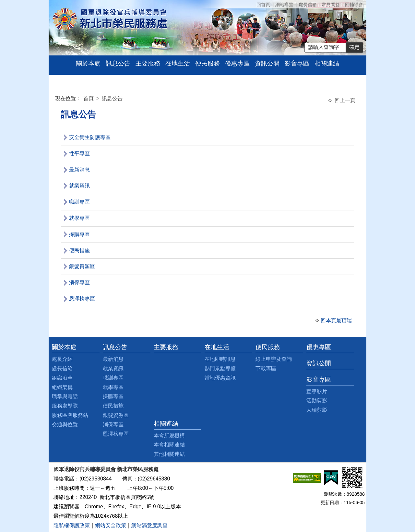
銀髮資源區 (82, 266)
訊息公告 (118, 63)
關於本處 (88, 63)
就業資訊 (79, 186)
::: (56, 99)
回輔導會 (354, 5)
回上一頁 (345, 100)
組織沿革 (62, 378)
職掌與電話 (65, 396)
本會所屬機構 (169, 436)
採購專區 (79, 234)
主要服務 (148, 63)
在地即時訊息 (220, 359)
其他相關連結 (169, 454)
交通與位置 (65, 425)
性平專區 (79, 154)
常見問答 (331, 5)
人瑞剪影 (317, 410)
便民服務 (207, 63)
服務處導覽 (65, 406)
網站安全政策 (111, 525)
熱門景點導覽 (220, 368)
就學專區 (79, 218)
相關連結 (327, 63)
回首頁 (263, 5)
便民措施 (79, 250)
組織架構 (62, 387)
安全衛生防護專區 (90, 137)
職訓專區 (79, 202)
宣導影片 (317, 391)
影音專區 (297, 63)
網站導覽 (284, 5)
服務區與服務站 (70, 415)
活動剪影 (317, 401)
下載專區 (266, 368)
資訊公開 (267, 63)
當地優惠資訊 (220, 378)
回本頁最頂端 (336, 320)
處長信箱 (308, 5)
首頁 (89, 98)
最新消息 (79, 170)
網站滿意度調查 (149, 525)
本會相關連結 (169, 445)
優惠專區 (237, 63)
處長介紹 (62, 359)
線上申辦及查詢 (274, 359)
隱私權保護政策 (72, 525)
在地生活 (178, 63)
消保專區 (79, 283)
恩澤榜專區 (82, 299)
